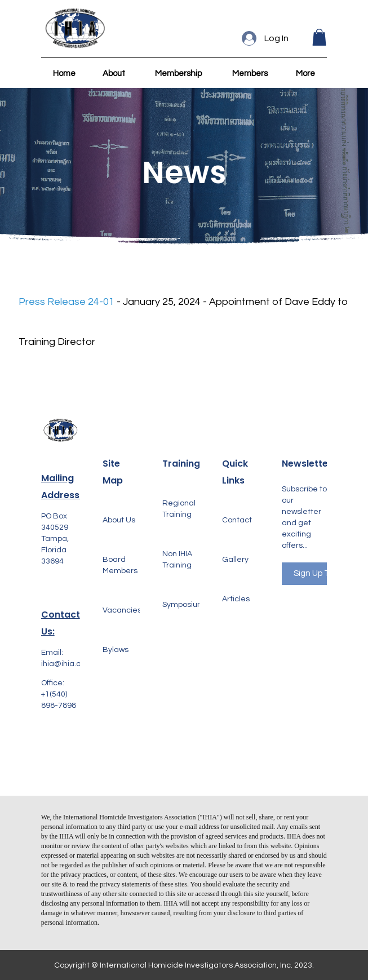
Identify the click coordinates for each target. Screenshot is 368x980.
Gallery (235, 560)
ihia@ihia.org (65, 664)
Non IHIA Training (177, 560)
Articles (236, 599)
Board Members (120, 565)
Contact (237, 520)
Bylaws (116, 650)
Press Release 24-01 (66, 302)
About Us (119, 520)
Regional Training (179, 509)
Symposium (183, 605)
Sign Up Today (321, 573)
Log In (276, 38)
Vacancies (122, 610)
